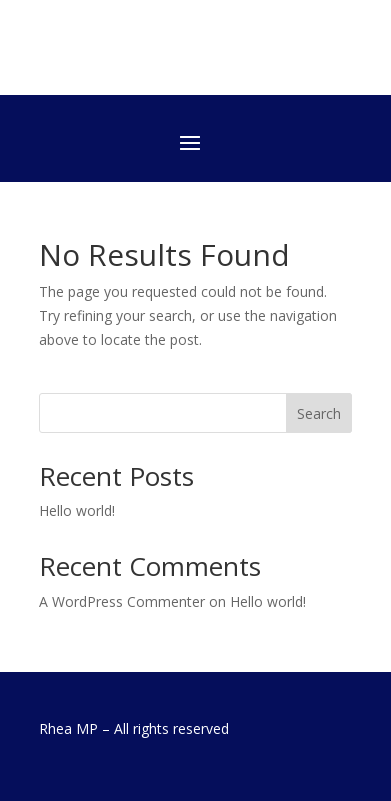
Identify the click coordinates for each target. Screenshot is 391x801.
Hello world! (77, 510)
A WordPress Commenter (122, 601)
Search (319, 413)
